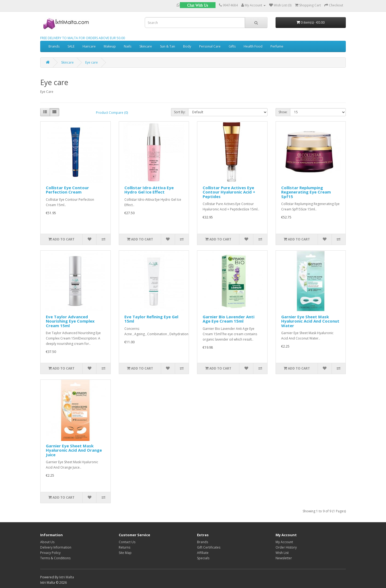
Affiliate (203, 553)
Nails (128, 46)
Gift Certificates (209, 547)
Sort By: (180, 112)
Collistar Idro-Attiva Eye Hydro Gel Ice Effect (149, 190)
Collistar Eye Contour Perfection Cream (67, 190)
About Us (47, 542)
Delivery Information (56, 547)
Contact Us (127, 542)
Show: (283, 112)
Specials (203, 558)
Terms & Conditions (55, 558)
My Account (284, 542)
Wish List (282, 553)
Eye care (92, 62)
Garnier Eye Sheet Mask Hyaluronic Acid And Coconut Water (310, 321)
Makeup (110, 46)
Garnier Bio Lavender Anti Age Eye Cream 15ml (229, 319)
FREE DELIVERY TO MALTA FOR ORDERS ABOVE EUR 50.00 (83, 38)
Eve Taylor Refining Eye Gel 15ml (151, 319)
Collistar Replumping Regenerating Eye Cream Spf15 (306, 192)
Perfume (277, 46)
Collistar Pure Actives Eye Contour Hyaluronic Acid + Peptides (229, 192)
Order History (286, 547)
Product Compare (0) (112, 113)
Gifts (232, 46)
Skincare (146, 46)
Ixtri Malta (67, 577)
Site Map (125, 553)
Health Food (253, 46)
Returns (125, 547)
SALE (71, 46)
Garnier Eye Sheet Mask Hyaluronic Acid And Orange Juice (74, 450)
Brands (54, 46)
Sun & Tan (168, 46)
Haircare (89, 46)
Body (187, 46)
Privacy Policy (50, 553)
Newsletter (284, 558)
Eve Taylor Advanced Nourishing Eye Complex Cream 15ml (70, 321)
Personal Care (210, 46)
